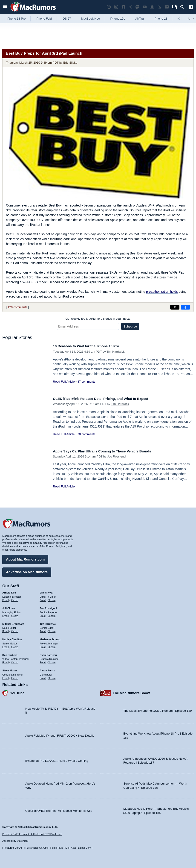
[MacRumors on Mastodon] (137, 7)
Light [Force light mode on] (81, 848)
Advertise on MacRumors (27, 570)
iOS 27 (66, 19)
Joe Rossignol (117, 456)
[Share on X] (175, 307)
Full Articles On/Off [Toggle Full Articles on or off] (36, 848)
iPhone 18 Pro (16, 19)
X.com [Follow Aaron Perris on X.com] (52, 676)
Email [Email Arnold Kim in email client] (6, 599)
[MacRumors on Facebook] (124, 7)
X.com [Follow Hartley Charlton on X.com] (15, 645)
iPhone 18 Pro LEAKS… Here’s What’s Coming (57, 759)
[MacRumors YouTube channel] (145, 7)
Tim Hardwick (115, 352)
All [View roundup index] (191, 19)
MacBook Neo (91, 19)
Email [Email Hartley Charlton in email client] (6, 645)
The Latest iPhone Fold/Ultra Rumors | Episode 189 (157, 709)
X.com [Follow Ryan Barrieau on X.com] (52, 661)
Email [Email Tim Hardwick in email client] (43, 630)
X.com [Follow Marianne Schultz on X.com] (52, 645)
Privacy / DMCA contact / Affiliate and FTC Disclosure (32, 834)
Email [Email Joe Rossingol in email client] (43, 614)
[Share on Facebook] (185, 307)
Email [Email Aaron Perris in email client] (43, 676)
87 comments (86, 382)
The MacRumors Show (131, 691)
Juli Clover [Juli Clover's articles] (9, 607)
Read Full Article (64, 382)
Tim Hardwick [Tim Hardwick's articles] (48, 622)
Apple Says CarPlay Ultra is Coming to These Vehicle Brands (109, 451)
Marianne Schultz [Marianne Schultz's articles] (50, 638)
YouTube (17, 691)
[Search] (184, 7)
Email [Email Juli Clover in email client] (6, 614)
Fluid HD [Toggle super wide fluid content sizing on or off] (62, 848)
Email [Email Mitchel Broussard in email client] (6, 630)
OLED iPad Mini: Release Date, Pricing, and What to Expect (108, 399)
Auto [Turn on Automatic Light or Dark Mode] (73, 848)
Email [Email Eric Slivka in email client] (43, 599)
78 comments (86, 434)
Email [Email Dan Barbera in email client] (6, 661)
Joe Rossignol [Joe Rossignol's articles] (48, 607)
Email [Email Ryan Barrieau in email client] (43, 661)
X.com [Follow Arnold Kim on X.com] (15, 599)
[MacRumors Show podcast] (109, 7)
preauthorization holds (162, 292)
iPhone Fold (44, 19)
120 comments (17, 307)
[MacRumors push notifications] (152, 7)
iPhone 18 (161, 19)
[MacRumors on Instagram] (116, 7)
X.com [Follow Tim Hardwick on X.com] (52, 630)
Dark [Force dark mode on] (88, 848)
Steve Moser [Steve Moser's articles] (10, 669)
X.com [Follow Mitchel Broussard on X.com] (15, 630)
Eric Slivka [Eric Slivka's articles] (46, 591)
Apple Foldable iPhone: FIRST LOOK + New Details (60, 734)
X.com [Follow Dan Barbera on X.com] (15, 661)
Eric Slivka (70, 63)
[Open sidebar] (191, 7)
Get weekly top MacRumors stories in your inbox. (98, 319)
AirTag (140, 19)
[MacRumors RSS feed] (159, 7)
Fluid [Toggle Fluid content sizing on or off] (53, 848)
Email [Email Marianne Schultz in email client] (43, 645)
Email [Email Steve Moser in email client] (6, 676)
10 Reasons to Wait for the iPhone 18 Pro (91, 346)
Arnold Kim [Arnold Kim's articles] (9, 591)
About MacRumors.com (25, 558)
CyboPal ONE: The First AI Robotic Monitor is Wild (59, 809)
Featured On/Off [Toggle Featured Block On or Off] (13, 848)
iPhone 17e (118, 19)
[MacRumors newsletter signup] (167, 7)
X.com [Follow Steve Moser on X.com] (15, 676)
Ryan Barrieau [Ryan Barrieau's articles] (48, 653)
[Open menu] (5, 7)
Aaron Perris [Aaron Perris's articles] (47, 669)
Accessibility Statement (15, 841)
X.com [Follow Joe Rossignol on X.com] (52, 614)
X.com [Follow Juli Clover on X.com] (15, 614)
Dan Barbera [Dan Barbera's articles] (10, 653)
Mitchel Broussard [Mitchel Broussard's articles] (13, 622)
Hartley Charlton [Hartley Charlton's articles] (12, 638)
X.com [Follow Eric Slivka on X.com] (52, 599)
